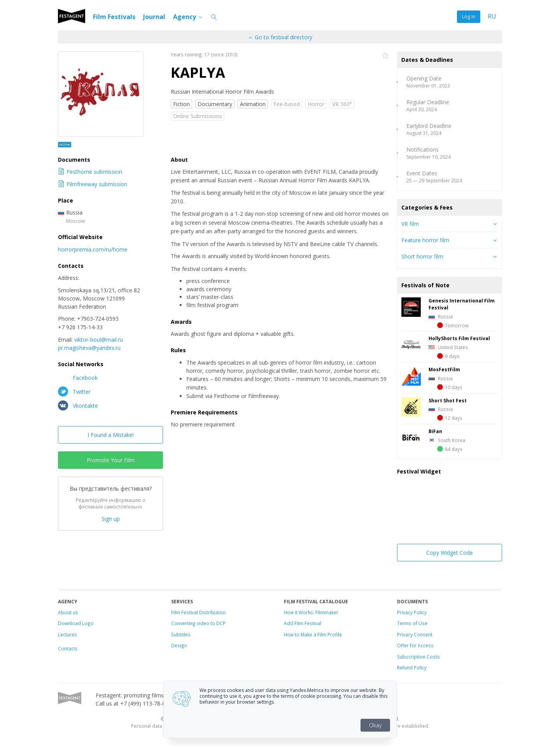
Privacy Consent (415, 634)
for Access (421, 645)
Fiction (181, 104)
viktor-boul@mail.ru (99, 340)
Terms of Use (412, 623)
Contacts (68, 648)
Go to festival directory (280, 37)
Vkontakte (78, 405)
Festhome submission (90, 172)
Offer (403, 645)
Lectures (67, 634)
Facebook (78, 377)
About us (68, 612)
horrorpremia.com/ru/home (93, 249)
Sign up (111, 519)
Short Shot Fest (448, 400)
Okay (375, 725)
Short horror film (422, 256)
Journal (154, 17)
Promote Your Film (111, 460)
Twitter (74, 391)
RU (492, 17)
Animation (253, 104)
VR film (410, 224)
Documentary (215, 104)
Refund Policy (412, 667)
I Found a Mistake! (111, 435)
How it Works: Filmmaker (311, 612)
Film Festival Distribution (198, 612)
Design (179, 645)
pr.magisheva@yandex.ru (89, 348)
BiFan (435, 431)
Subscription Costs (418, 657)
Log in (469, 17)
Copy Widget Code (450, 553)
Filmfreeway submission (93, 184)
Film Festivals (114, 17)
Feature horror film (425, 240)
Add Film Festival (303, 623)
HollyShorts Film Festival (459, 338)
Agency (188, 17)
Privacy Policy (412, 612)
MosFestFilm (444, 369)
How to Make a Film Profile (313, 634)
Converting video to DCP (198, 623)
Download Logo (76, 623)
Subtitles (181, 634)
